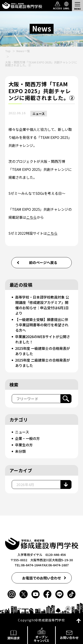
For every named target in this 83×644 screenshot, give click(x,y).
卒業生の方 (24, 445)
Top (8, 51)
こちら (31, 217)
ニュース (39, 114)
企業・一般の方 (27, 438)
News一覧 (23, 51)
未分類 (20, 451)
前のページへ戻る (43, 262)
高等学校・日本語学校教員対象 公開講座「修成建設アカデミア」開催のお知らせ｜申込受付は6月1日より (42, 305)
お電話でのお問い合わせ (42, 578)
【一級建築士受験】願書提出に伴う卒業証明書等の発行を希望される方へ (42, 325)
